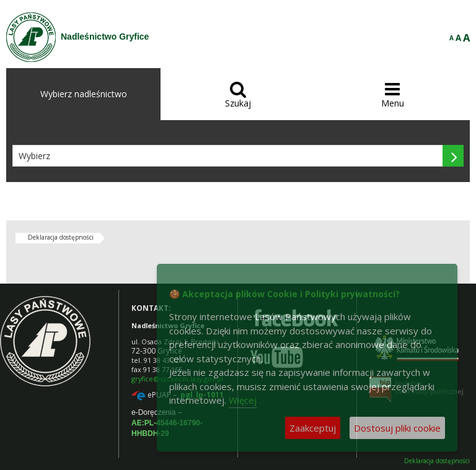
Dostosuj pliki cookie (397, 428)
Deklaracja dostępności (61, 237)
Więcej (243, 400)
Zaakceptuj (313, 428)
